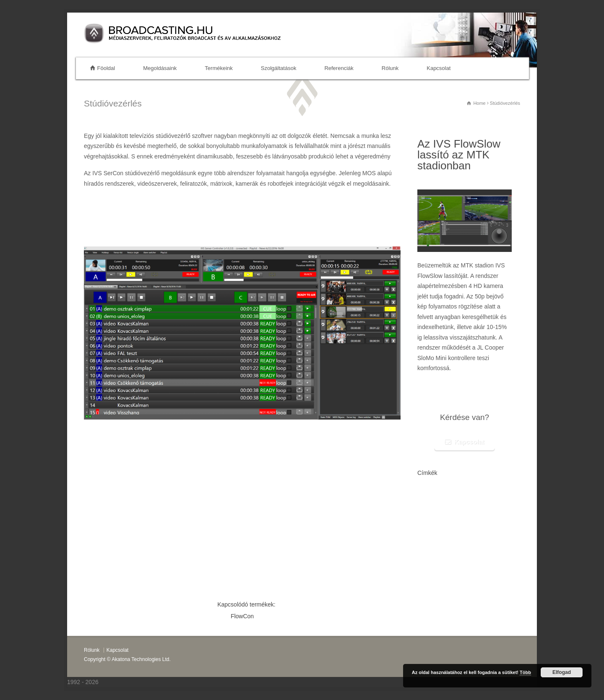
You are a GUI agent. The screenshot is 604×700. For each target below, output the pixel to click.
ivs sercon (444, 560)
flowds (425, 559)
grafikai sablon (456, 491)
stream (475, 572)
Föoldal (106, 68)
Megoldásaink (160, 68)
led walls (425, 514)
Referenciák (339, 68)
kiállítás (460, 572)
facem (440, 537)
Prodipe (494, 548)
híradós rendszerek (466, 513)
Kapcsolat (439, 68)
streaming (463, 537)
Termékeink (219, 68)
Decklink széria (462, 524)
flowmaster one (432, 548)
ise (438, 514)
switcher (425, 537)
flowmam (480, 502)
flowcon (440, 583)
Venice (424, 502)
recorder (500, 502)
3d (450, 537)
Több (525, 672)
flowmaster (484, 491)
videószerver (495, 537)
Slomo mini (475, 548)
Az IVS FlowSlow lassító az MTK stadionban (459, 155)
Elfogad (562, 672)
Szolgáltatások (279, 68)
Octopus (455, 548)
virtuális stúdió (449, 502)
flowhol (499, 525)
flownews (429, 491)
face (478, 537)
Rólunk (390, 68)
